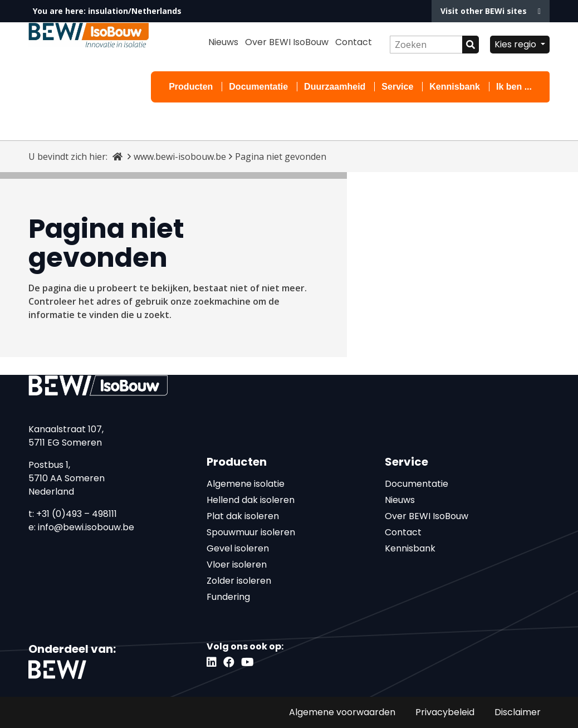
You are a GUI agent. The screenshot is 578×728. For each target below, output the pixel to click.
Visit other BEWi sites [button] (491, 11)
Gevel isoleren (238, 548)
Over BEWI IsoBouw (287, 42)
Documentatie (258, 87)
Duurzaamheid (335, 87)
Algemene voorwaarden (342, 712)
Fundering (228, 597)
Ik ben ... (514, 87)
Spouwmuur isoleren (251, 532)
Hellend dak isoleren (251, 500)
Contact (354, 42)
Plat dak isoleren (243, 516)
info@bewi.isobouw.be (86, 527)
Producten (191, 87)
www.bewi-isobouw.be (180, 157)
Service (397, 87)
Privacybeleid (445, 712)
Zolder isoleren (239, 581)
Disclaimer (518, 712)
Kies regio (516, 44)
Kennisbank (455, 87)
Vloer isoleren (237, 565)
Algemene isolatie (246, 484)
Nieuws (223, 42)
